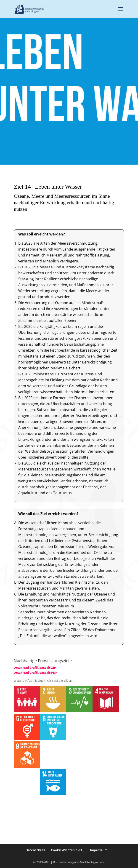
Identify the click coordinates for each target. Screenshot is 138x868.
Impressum (99, 850)
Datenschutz (35, 850)
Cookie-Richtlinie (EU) (68, 850)
